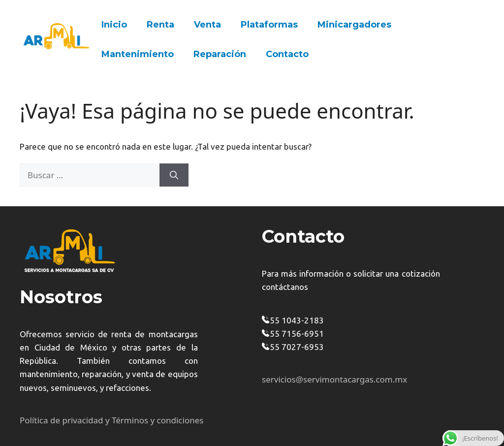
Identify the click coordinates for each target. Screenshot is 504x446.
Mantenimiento (138, 54)
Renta (160, 25)
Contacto (287, 54)
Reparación (220, 54)
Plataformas (269, 25)
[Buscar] (174, 175)
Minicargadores (354, 25)
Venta (207, 25)
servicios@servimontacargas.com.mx (334, 379)
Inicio (114, 25)
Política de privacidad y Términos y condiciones (111, 420)
